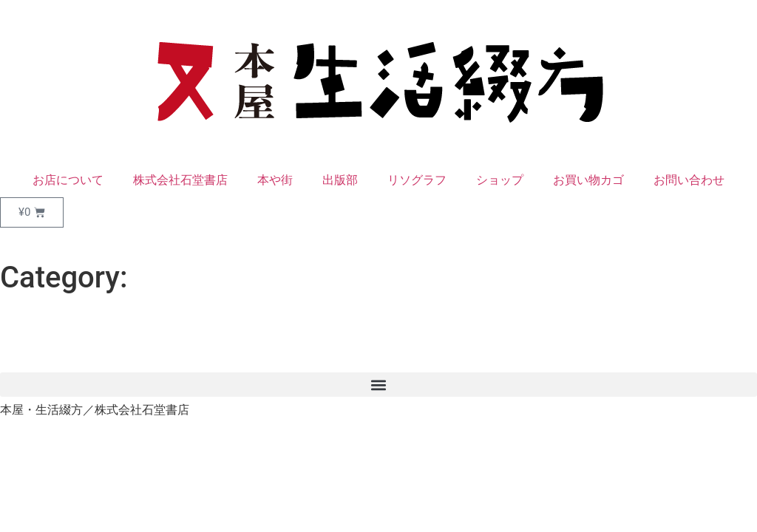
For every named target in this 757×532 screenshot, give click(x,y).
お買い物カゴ (588, 180)
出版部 (340, 180)
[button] (378, 385)
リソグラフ (417, 180)
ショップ (500, 180)
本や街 (275, 180)
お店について (68, 180)
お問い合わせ (689, 180)
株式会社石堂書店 (180, 180)
